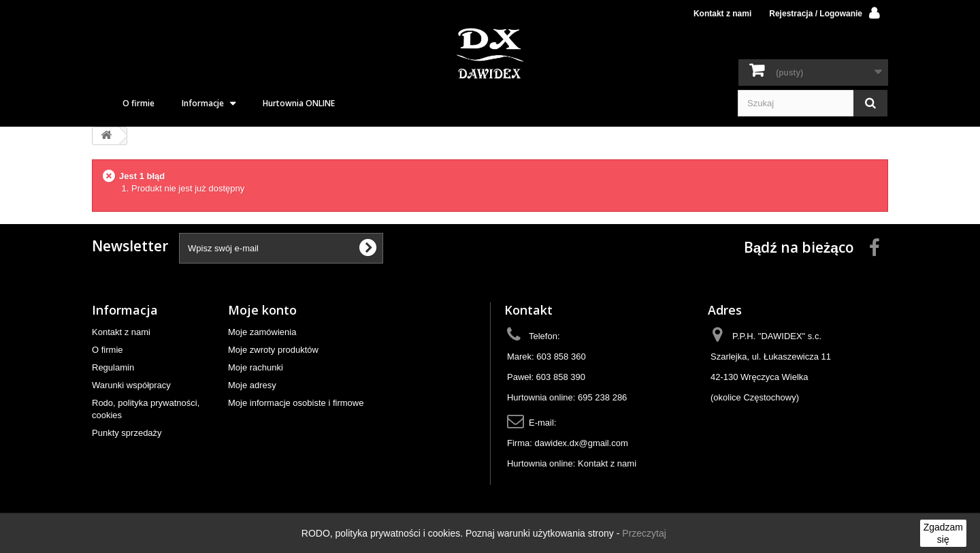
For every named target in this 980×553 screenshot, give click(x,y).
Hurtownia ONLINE (299, 103)
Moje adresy (252, 385)
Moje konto (262, 310)
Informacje (203, 103)
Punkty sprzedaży (127, 433)
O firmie (138, 103)
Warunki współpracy (131, 385)
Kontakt (528, 310)
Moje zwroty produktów (273, 350)
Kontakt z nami (722, 14)
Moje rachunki (256, 367)
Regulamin (113, 367)
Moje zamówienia (262, 332)
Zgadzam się (943, 533)
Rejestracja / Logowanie (816, 14)
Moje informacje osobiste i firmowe (296, 403)
